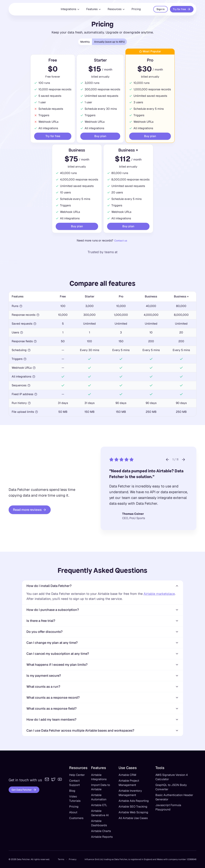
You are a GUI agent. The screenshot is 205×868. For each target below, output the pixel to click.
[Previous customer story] (167, 460)
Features (94, 9)
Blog (72, 791)
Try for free (182, 9)
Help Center (77, 775)
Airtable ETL (99, 805)
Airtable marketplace (159, 594)
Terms (61, 859)
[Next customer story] (183, 460)
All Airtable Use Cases (133, 818)
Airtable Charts (101, 831)
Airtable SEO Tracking (133, 807)
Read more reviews (30, 510)
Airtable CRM (127, 775)
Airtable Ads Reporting (134, 801)
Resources (116, 9)
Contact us (121, 241)
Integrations (70, 9)
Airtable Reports (102, 837)
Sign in (161, 9)
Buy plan (100, 136)
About (73, 812)
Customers (76, 818)
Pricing (136, 9)
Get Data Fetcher (24, 790)
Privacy (73, 859)
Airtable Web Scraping (133, 812)
